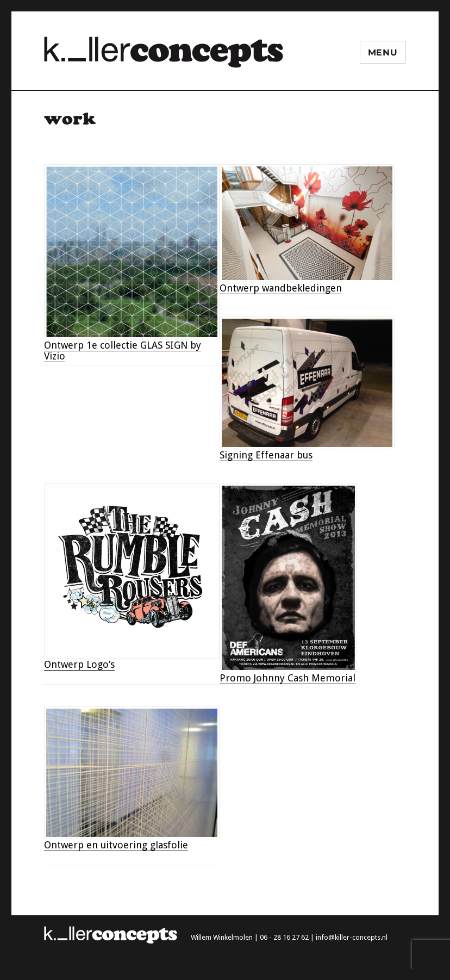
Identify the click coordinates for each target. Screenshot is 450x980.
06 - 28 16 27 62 (284, 937)
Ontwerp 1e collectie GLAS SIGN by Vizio (123, 351)
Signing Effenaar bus (266, 455)
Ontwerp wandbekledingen (281, 288)
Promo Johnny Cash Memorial (287, 678)
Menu (383, 52)
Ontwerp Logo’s (79, 664)
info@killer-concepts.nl (352, 937)
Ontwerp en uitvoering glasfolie (116, 845)
